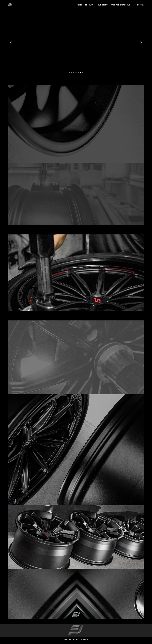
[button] (11, 43)
